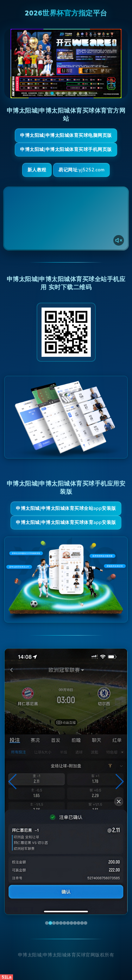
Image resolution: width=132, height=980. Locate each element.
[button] (13, 782)
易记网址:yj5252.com (81, 170)
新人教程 (37, 170)
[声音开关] (119, 240)
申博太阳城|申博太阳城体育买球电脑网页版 (66, 135)
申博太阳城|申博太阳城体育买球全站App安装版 (66, 508)
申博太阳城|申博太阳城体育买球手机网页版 (66, 150)
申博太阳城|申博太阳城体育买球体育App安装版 (66, 523)
